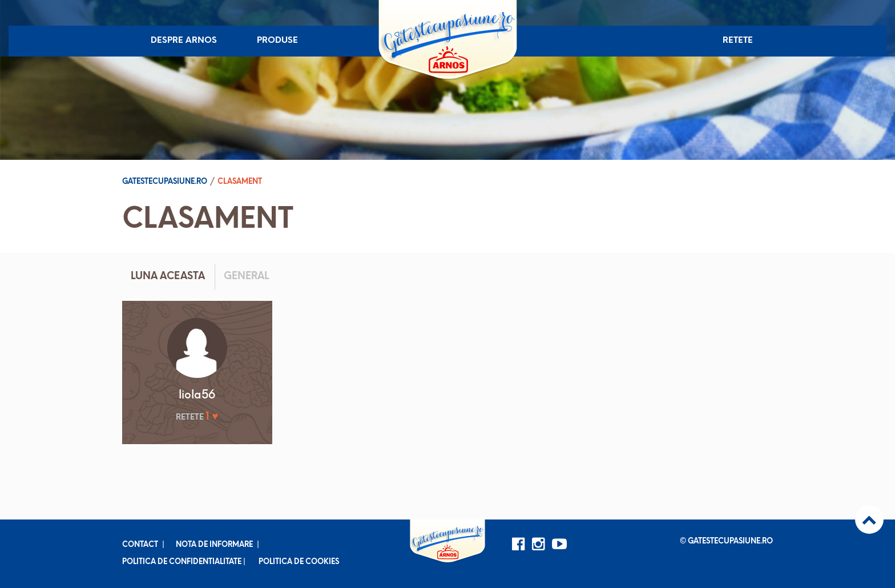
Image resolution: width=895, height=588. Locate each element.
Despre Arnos (184, 41)
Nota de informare (214, 545)
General (246, 277)
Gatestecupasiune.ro (165, 182)
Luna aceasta (168, 277)
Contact (140, 545)
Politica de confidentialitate (182, 562)
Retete (738, 41)
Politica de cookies (299, 562)
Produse (277, 41)
